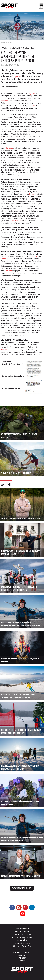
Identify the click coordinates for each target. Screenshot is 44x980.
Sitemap (22, 961)
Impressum (22, 958)
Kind (33, 106)
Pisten (32, 194)
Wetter (4, 259)
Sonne (34, 256)
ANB (22, 949)
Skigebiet (31, 94)
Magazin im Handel (22, 932)
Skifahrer (5, 101)
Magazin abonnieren (22, 929)
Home (4, 48)
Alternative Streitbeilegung (22, 952)
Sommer (8, 271)
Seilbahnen (17, 221)
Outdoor (15, 48)
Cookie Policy (22, 940)
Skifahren (29, 48)
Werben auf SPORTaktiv (22, 943)
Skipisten (17, 76)
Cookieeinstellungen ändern (22, 937)
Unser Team (22, 955)
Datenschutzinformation (22, 934)
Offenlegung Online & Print (22, 946)
